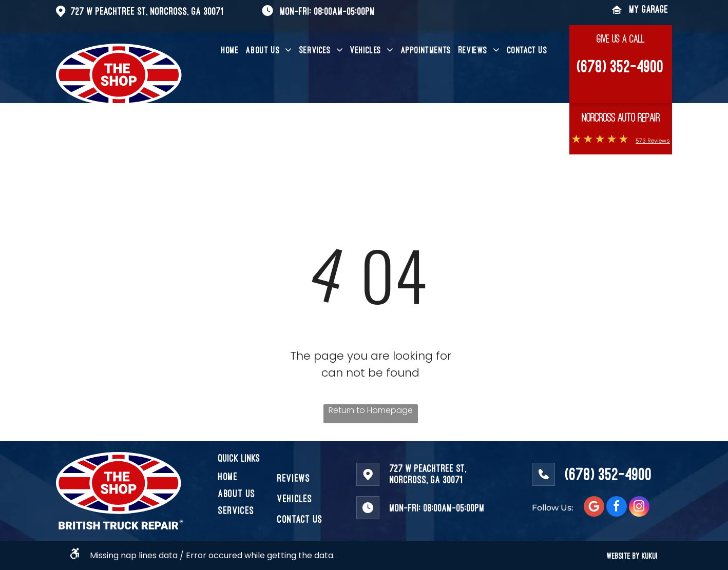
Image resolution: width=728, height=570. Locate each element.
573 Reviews (653, 141)
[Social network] (594, 508)
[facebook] (617, 508)
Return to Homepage (371, 410)
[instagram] (639, 508)
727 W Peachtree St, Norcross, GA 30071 (147, 11)
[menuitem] (230, 50)
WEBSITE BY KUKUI (632, 556)
